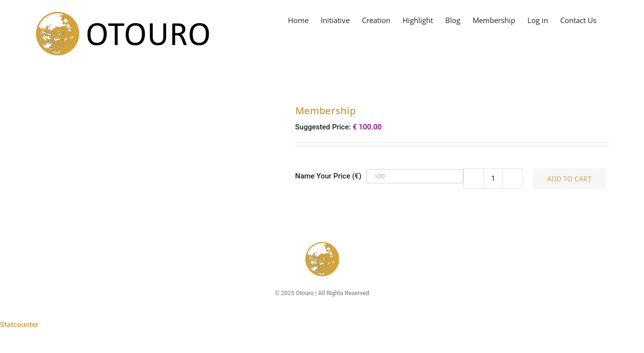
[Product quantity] (493, 178)
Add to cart (569, 179)
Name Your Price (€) (328, 176)
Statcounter (19, 325)
